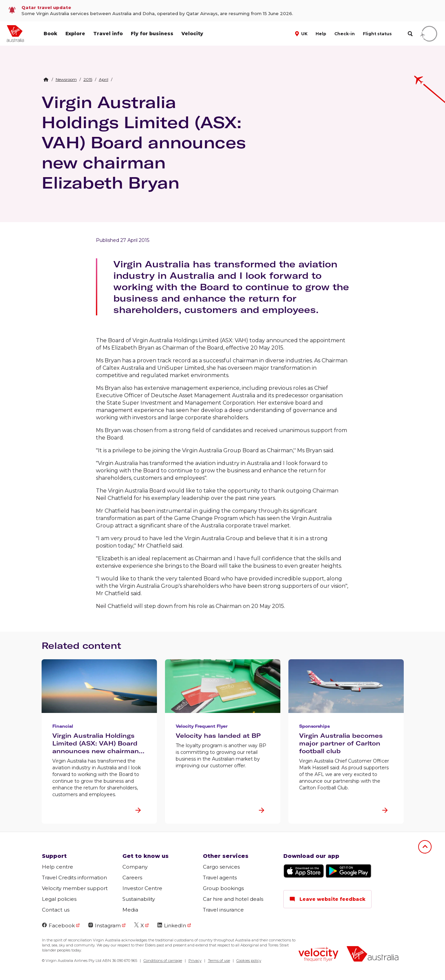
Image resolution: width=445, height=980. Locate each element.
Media (130, 910)
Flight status (377, 34)
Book (50, 34)
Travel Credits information (74, 878)
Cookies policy (249, 961)
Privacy (195, 961)
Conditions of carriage (163, 961)
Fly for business (152, 34)
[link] (222, 11)
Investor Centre (142, 888)
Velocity (192, 34)
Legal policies (59, 899)
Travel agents (220, 878)
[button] (302, 33)
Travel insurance (223, 910)
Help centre (58, 867)
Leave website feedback (327, 899)
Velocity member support (75, 888)
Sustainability (139, 899)
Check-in (345, 34)
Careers (132, 878)
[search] (410, 34)
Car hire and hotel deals (233, 899)
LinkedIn (172, 925)
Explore (75, 34)
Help (321, 34)
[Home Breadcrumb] (46, 80)
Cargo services (221, 867)
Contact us (56, 910)
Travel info (108, 34)
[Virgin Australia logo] (373, 955)
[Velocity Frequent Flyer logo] (318, 955)
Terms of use (219, 961)
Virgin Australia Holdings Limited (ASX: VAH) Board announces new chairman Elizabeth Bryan (144, 142)
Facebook (58, 925)
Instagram (104, 925)
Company (135, 867)
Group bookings (223, 888)
